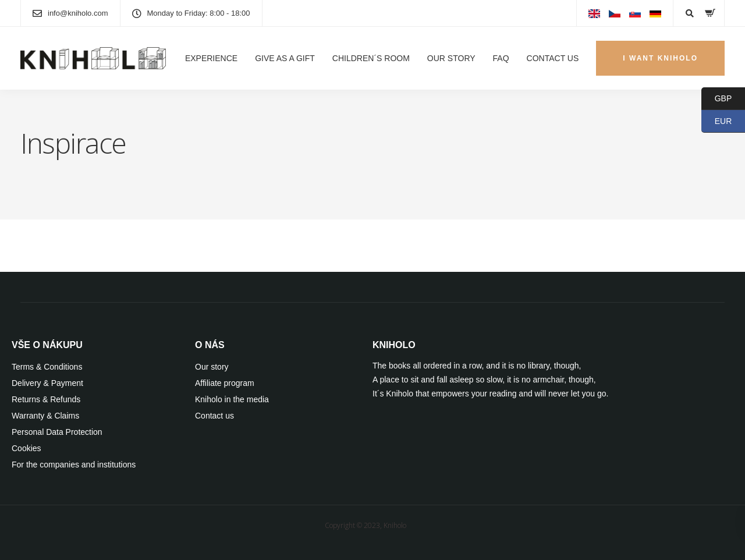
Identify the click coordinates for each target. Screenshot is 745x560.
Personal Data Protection (57, 432)
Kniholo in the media (232, 399)
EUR (716, 121)
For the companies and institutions (74, 465)
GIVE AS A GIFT (285, 58)
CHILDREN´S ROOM (371, 58)
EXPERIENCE (211, 58)
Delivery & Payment (47, 383)
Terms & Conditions (47, 367)
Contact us (214, 416)
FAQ (501, 58)
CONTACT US (553, 58)
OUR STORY (451, 58)
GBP (716, 99)
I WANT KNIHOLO (660, 58)
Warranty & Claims (45, 416)
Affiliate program (225, 383)
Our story (212, 367)
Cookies (26, 448)
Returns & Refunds (46, 399)
